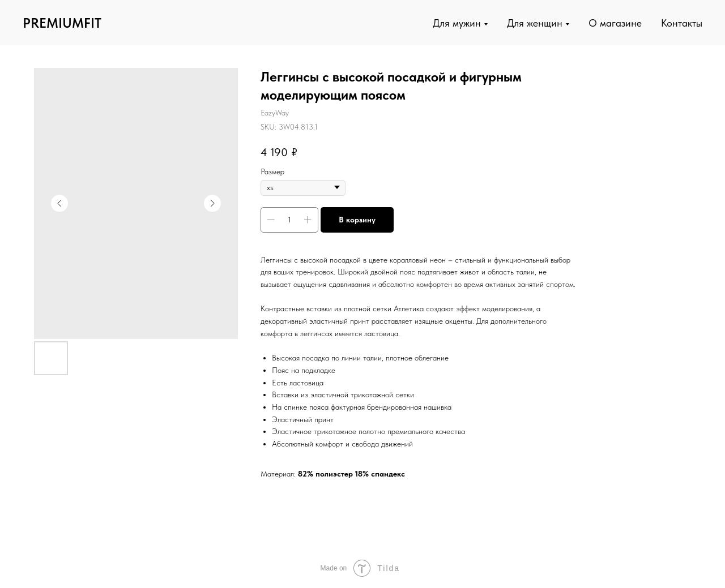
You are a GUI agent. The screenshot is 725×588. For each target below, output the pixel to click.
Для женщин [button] (535, 23)
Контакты (682, 23)
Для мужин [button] (457, 23)
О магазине (615, 23)
